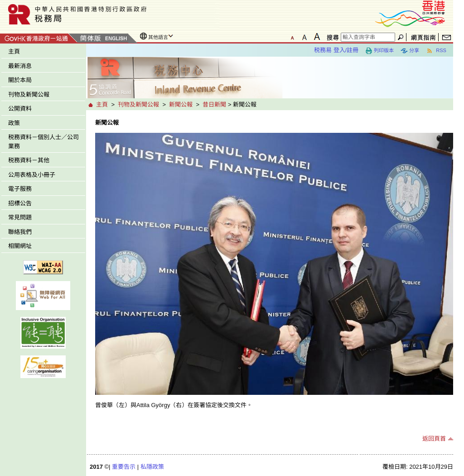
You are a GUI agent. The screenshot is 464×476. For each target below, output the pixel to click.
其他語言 (158, 37)
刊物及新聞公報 (29, 95)
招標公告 (20, 203)
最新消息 (20, 66)
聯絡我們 (20, 232)
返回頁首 (434, 439)
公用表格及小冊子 (32, 175)
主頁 (14, 51)
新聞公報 (181, 104)
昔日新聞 (214, 104)
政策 (14, 123)
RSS (436, 51)
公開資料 (20, 109)
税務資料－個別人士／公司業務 (43, 142)
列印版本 (379, 51)
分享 (410, 51)
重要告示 (124, 467)
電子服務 (20, 189)
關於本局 (20, 80)
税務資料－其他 (29, 160)
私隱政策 (152, 467)
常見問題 (20, 217)
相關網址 (20, 246)
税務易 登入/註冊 (336, 50)
